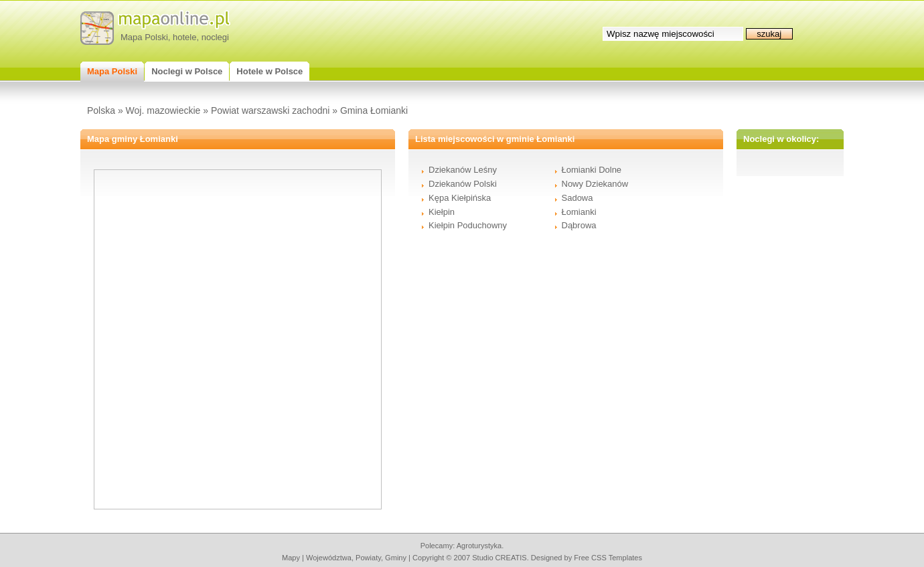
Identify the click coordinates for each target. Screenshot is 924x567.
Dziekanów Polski (463, 184)
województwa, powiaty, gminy (356, 558)
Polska (101, 110)
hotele (184, 37)
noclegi (215, 37)
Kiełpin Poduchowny (468, 225)
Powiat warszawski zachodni (270, 110)
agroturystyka (479, 546)
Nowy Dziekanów (595, 184)
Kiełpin (442, 212)
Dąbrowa (579, 225)
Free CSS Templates (608, 558)
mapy (291, 558)
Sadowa (577, 198)
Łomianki (579, 212)
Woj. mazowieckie (163, 110)
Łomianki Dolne (592, 170)
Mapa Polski (144, 37)
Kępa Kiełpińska (460, 198)
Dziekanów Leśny (463, 170)
